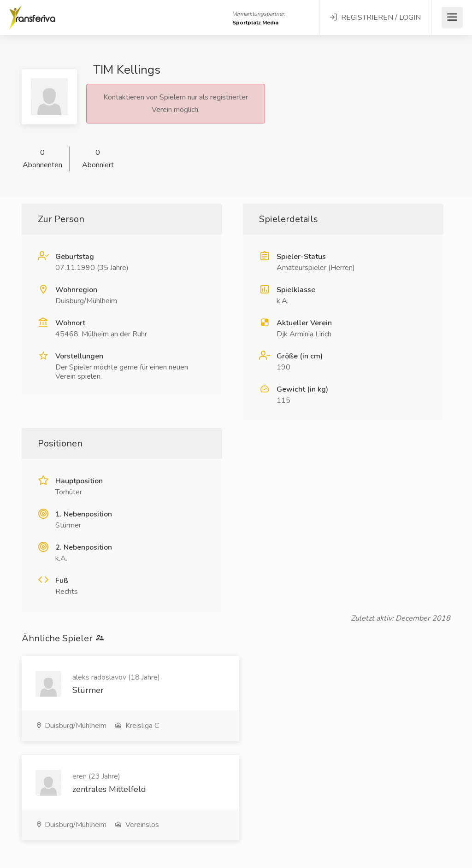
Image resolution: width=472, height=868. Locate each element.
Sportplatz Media (255, 23)
